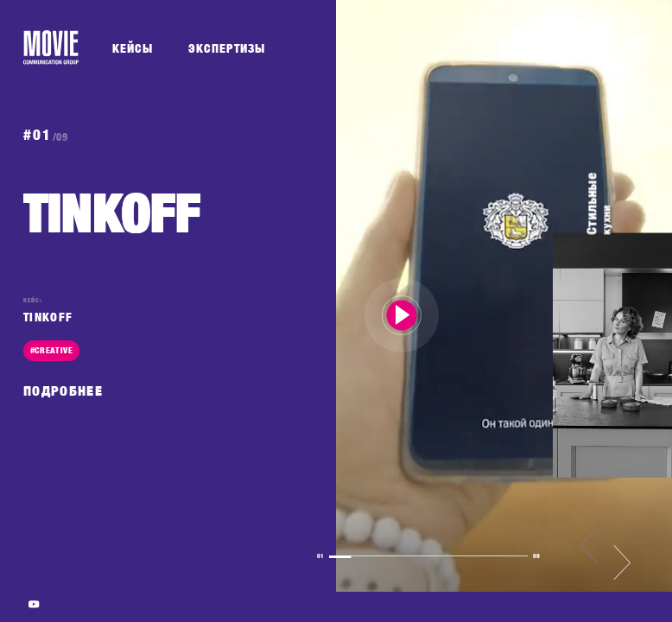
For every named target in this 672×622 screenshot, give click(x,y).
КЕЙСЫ (133, 48)
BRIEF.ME (591, 47)
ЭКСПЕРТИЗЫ (227, 48)
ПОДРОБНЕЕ (63, 391)
